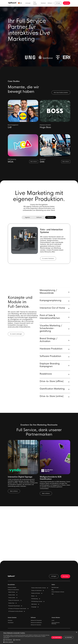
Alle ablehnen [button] (68, 637)
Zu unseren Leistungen (16, 335)
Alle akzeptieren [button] (57, 637)
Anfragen (58, 3)
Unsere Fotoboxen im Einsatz (58, 592)
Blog (53, 590)
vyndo (53, 620)
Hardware (43, 3)
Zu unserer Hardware (48, 258)
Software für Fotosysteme (36, 620)
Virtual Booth (11, 623)
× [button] (76, 632)
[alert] (39, 637)
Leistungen (28, 3)
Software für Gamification (36, 623)
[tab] (27, 217)
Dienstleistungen (55, 588)
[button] (20, 3)
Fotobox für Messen (12, 588)
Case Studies (35, 3)
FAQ (53, 594)
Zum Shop (67, 3)
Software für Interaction (36, 625)
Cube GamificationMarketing (56, 623)
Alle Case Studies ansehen (61, 93)
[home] (13, 3)
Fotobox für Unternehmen (13, 590)
